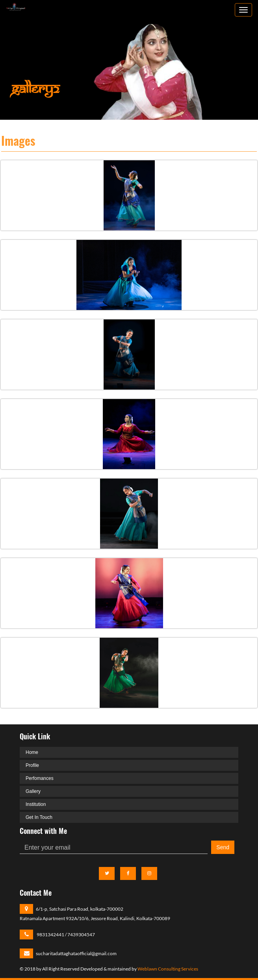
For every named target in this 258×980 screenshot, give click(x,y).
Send (223, 847)
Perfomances (40, 778)
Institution (36, 804)
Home (32, 752)
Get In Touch (39, 817)
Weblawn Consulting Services (168, 969)
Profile (32, 765)
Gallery (33, 791)
